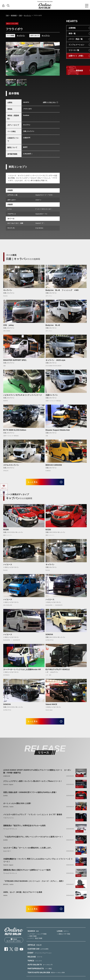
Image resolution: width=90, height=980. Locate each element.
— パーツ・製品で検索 (35, 942)
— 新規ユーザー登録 (63, 938)
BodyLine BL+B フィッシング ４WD (62, 290)
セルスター (7, 854)
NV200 (6, 531)
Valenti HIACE (51, 706)
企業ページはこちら (49, 102)
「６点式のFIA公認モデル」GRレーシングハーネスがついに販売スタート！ (33, 839)
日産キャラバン (52, 395)
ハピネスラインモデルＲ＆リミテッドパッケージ (23, 395)
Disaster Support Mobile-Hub (58, 430)
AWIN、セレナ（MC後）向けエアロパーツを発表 (23, 895)
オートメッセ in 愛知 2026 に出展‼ (17, 806)
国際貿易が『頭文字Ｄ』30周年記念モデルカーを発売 (24, 828)
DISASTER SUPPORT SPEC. (15, 360)
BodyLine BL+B (53, 325)
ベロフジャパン (9, 821)
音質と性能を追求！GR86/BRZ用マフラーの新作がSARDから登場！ (30, 795)
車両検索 (14, 15)
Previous (10, 60)
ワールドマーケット (10, 832)
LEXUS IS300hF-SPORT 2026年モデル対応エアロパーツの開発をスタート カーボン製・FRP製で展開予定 (37, 774)
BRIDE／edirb (8, 809)
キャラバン (28, 15)
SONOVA (49, 636)
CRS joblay (9, 325)
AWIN (5, 898)
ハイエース (8, 566)
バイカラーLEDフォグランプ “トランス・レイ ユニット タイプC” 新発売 (33, 817)
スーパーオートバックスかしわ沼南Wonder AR (22, 671)
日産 (20, 15)
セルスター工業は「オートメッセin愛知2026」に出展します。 (28, 851)
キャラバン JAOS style (55, 360)
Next (56, 60)
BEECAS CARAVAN (54, 465)
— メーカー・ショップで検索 (37, 938)
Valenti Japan (8, 787)
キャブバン (46, 36)
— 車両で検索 (32, 940)
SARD (5, 798)
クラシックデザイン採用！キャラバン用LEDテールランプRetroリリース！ (33, 784)
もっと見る (35, 483)
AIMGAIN (7, 779)
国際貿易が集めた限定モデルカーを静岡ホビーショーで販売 (27, 873)
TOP (7, 15)
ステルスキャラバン (11, 465)
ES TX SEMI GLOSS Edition (15, 430)
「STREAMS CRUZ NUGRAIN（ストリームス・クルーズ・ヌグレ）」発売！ (34, 884)
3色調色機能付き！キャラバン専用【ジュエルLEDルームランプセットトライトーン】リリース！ (38, 863)
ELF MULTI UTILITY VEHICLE (58, 671)
